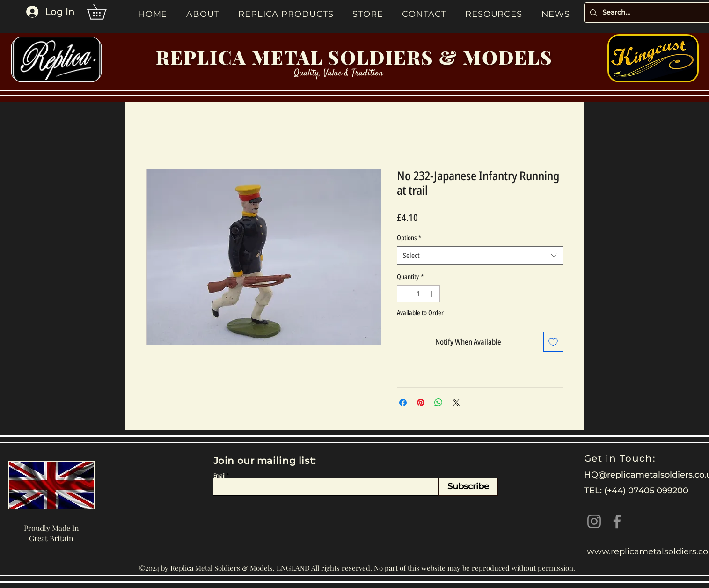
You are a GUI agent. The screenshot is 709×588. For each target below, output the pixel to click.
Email (219, 476)
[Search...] (652, 13)
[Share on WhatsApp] (439, 403)
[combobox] (480, 255)
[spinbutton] (418, 294)
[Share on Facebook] (403, 403)
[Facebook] (617, 521)
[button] (104, 12)
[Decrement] (404, 294)
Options (409, 238)
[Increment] (433, 294)
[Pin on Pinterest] (421, 403)
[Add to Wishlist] (553, 342)
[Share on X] (456, 403)
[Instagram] (594, 521)
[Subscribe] (468, 487)
